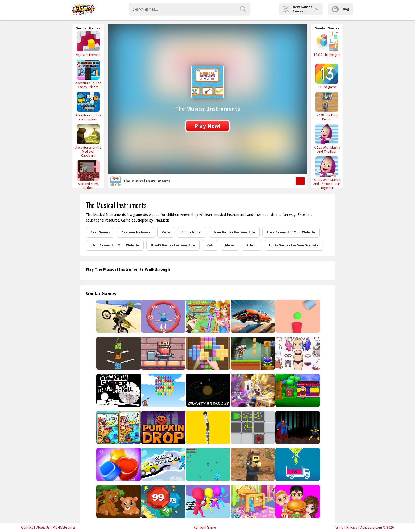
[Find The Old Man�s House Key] (297, 390)
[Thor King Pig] (163, 353)
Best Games (100, 232)
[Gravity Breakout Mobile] (208, 390)
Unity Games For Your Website (294, 245)
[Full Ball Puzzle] (297, 464)
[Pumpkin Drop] (163, 427)
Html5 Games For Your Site (173, 245)
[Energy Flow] (252, 427)
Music (230, 245)
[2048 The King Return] (327, 106)
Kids (210, 245)
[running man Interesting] (208, 501)
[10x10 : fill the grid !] (327, 46)
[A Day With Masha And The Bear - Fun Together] (327, 173)
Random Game (205, 528)
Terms (338, 528)
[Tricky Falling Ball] (297, 316)
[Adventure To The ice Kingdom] (88, 106)
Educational (192, 232)
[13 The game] (327, 76)
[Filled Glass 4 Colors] (118, 353)
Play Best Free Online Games (84, 9)
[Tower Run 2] (208, 427)
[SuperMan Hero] (297, 427)
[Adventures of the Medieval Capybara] (88, 141)
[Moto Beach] (118, 316)
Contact (27, 528)
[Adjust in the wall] (88, 44)
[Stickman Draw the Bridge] (163, 464)
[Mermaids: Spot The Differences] (118, 427)
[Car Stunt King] (252, 316)
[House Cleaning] (252, 501)
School (252, 245)
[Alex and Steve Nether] (88, 175)
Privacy (352, 528)
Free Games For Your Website (291, 232)
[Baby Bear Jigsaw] (118, 501)
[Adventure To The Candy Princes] (88, 74)
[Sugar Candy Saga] (118, 464)
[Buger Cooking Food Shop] (297, 501)
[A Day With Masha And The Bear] (327, 139)
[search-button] (243, 9)
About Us (43, 528)
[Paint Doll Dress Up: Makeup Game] (297, 353)
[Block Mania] (208, 353)
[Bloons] (163, 390)
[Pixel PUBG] (252, 464)
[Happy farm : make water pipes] (208, 316)
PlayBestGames (64, 528)
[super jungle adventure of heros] (252, 353)
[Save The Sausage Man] (163, 316)
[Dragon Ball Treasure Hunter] (252, 390)
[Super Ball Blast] (163, 501)
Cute (166, 232)
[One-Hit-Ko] (208, 464)
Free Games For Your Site (234, 232)
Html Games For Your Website (115, 245)
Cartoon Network (136, 232)
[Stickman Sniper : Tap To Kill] (118, 390)
